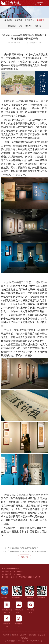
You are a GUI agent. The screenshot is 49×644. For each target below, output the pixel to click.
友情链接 (15, 635)
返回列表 (24, 557)
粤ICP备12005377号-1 (35, 641)
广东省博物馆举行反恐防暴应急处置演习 (20, 548)
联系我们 (41, 635)
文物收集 (32, 635)
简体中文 (40, 3)
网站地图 (6, 635)
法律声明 (24, 635)
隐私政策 (24, 638)
